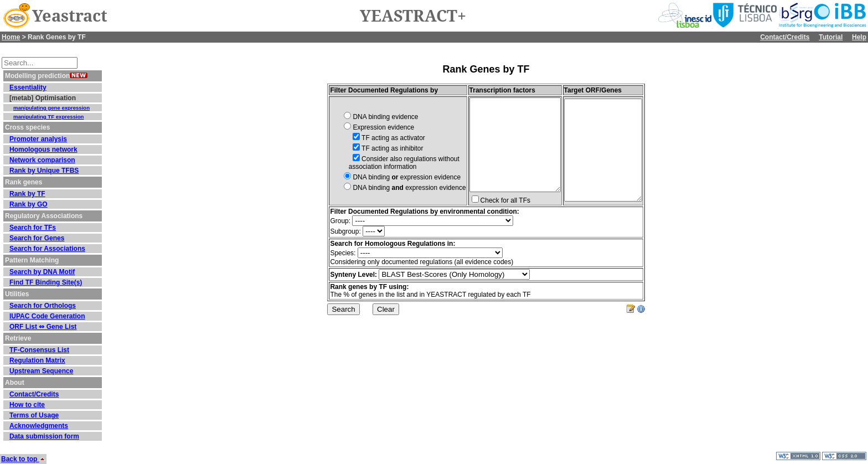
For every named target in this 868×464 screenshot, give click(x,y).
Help (859, 37)
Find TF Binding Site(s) (46, 282)
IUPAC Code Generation (47, 316)
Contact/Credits (785, 37)
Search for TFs (33, 228)
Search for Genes (37, 238)
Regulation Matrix (37, 360)
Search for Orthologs (43, 306)
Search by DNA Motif (42, 272)
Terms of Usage (34, 415)
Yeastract (70, 16)
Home (11, 37)
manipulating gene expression (51, 108)
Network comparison (42, 160)
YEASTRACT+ (413, 16)
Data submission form (44, 436)
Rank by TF (27, 194)
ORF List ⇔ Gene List (43, 327)
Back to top (23, 459)
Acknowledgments (39, 426)
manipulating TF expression (48, 117)
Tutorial (831, 37)
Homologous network (43, 149)
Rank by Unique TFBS (44, 171)
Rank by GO (29, 204)
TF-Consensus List (39, 350)
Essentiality (28, 87)
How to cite (27, 405)
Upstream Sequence (41, 371)
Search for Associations (47, 249)
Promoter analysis (38, 139)
